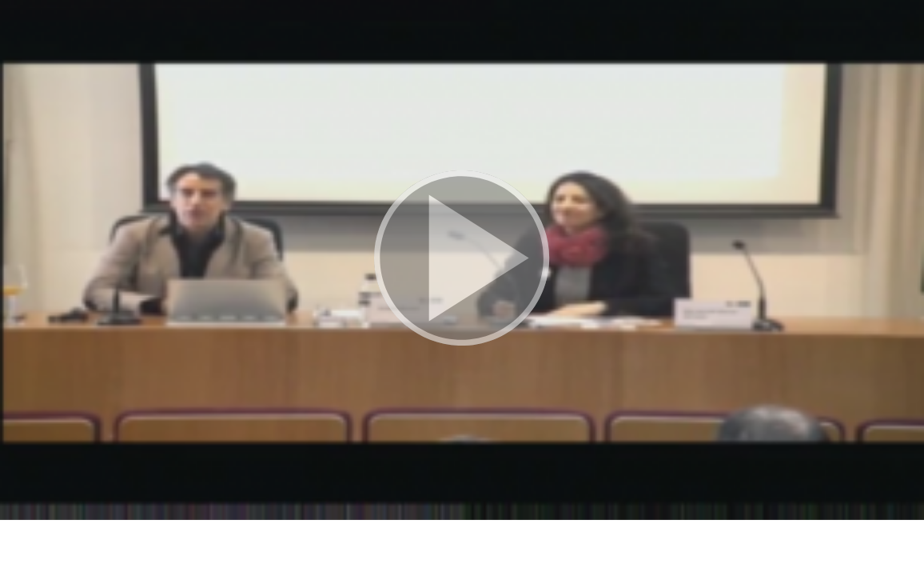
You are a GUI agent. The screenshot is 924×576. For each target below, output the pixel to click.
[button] (462, 260)
